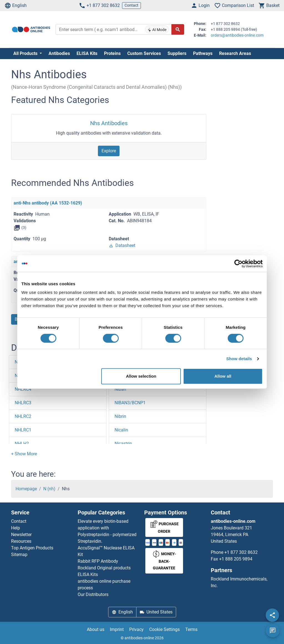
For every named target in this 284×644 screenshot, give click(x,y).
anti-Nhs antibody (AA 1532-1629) (48, 203)
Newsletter (21, 535)
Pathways (203, 53)
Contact (131, 5)
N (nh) (49, 489)
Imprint (117, 629)
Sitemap (19, 555)
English (16, 6)
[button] (24, 454)
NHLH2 (22, 444)
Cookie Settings (164, 629)
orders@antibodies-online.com (237, 35)
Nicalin (121, 430)
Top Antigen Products (32, 548)
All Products (26, 53)
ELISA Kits (87, 53)
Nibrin (120, 416)
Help (16, 528)
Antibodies (59, 53)
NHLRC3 (23, 403)
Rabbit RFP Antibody (98, 561)
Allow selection (141, 376)
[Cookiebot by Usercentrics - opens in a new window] (238, 264)
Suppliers (177, 53)
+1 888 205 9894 (236, 559)
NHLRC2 (23, 416)
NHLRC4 (23, 389)
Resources (21, 541)
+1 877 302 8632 (99, 6)
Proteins (112, 53)
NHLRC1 (23, 430)
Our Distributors (93, 594)
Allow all (223, 376)
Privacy (136, 629)
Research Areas (235, 53)
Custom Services (144, 53)
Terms (191, 629)
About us (96, 629)
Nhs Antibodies (109, 123)
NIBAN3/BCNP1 (130, 403)
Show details (239, 359)
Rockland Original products (104, 568)
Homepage (26, 489)
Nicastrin (123, 444)
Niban (120, 389)
